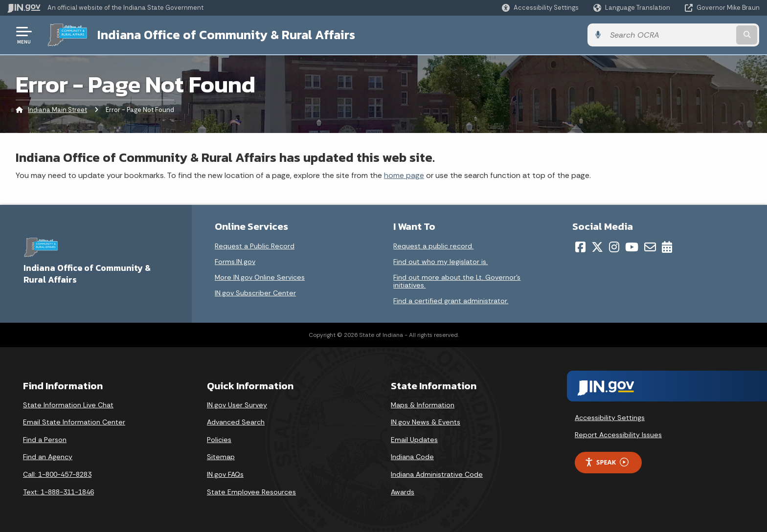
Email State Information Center (74, 422)
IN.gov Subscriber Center (255, 293)
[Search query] (672, 35)
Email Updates (414, 440)
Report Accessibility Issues (618, 435)
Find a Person (45, 440)
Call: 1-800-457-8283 (57, 474)
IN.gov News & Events (426, 422)
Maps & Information (423, 405)
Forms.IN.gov (235, 262)
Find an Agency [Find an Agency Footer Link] (48, 457)
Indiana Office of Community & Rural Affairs (226, 35)
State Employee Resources (251, 492)
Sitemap (221, 457)
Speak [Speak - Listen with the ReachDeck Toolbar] (607, 462)
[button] (540, 8)
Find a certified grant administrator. (451, 301)
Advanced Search (236, 422)
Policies (219, 440)
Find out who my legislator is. (440, 262)
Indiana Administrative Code (437, 474)
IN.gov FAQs (225, 474)
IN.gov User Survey (237, 405)
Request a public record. (433, 246)
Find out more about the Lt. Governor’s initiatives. (457, 281)
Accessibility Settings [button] (610, 417)
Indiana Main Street (57, 110)
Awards (403, 492)
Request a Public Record (255, 246)
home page (404, 175)
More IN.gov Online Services (260, 277)
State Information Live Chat (68, 405)
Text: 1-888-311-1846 (58, 492)
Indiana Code (412, 457)
